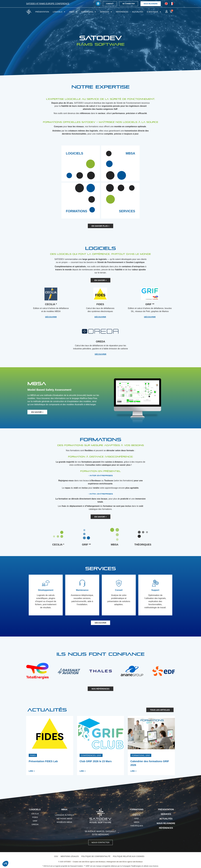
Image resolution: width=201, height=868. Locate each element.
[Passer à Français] (172, 4)
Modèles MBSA (64, 822)
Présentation (42, 12)
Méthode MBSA (64, 818)
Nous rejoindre (166, 823)
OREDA (35, 824)
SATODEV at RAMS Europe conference (48, 4)
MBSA (73, 12)
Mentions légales (70, 856)
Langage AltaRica (64, 815)
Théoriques (137, 826)
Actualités (138, 12)
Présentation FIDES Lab (43, 761)
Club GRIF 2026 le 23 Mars (96, 761)
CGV (56, 856)
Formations (89, 12)
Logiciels (59, 12)
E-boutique (154, 12)
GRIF (35, 821)
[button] (33, 755)
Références (122, 12)
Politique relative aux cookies (129, 856)
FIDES (35, 817)
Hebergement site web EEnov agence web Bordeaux (125, 862)
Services (106, 12)
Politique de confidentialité (96, 856)
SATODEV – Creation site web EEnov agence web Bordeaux (85, 862)
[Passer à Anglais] (166, 4)
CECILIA (35, 814)
